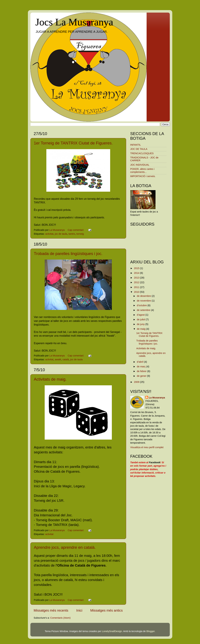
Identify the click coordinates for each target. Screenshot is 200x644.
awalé (58, 359)
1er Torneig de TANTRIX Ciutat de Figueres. (73, 143)
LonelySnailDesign (112, 631)
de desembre (144, 296)
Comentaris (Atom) (60, 618)
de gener (142, 376)
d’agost (141, 315)
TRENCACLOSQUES (142, 153)
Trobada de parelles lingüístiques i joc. (68, 254)
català (66, 359)
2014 (137, 273)
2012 (137, 282)
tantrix (72, 234)
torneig (80, 234)
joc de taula (61, 234)
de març (142, 367)
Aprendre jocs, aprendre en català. (65, 547)
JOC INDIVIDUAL (140, 165)
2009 (137, 382)
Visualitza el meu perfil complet (147, 447)
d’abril (140, 362)
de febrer (142, 371)
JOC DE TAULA (139, 149)
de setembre (144, 310)
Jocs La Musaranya (74, 22)
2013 (137, 278)
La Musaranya (157, 398)
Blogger (151, 631)
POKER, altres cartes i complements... (142, 170)
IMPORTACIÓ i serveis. (143, 176)
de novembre (144, 301)
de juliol (141, 319)
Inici (79, 610)
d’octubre (142, 305)
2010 (137, 292)
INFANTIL (136, 145)
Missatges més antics (107, 610)
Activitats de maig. (50, 379)
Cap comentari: (76, 230)
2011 (137, 287)
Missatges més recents (51, 610)
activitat (49, 234)
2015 (137, 268)
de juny (141, 324)
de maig (141, 329)
